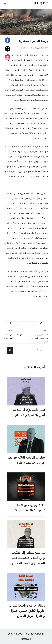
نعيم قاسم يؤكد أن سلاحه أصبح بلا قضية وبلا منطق (29, 412)
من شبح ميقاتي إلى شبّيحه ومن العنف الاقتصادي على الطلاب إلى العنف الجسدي (28, 558)
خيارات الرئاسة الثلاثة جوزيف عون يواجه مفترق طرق (26, 460)
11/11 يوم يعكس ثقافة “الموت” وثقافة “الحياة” (30, 508)
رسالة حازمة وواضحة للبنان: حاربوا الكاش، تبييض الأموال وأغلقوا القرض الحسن (27, 611)
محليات (24, 48)
